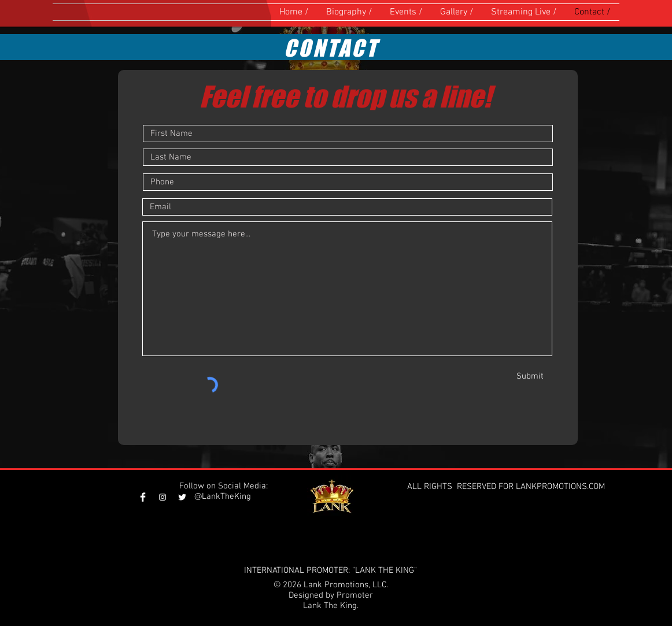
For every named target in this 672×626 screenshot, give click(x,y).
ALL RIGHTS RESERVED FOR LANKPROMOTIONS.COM (507, 487)
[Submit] (534, 376)
